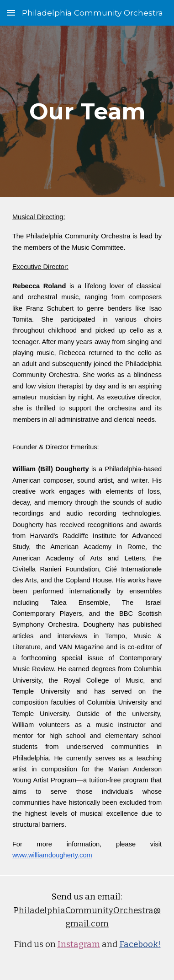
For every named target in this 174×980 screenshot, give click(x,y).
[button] (11, 13)
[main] (87, 111)
